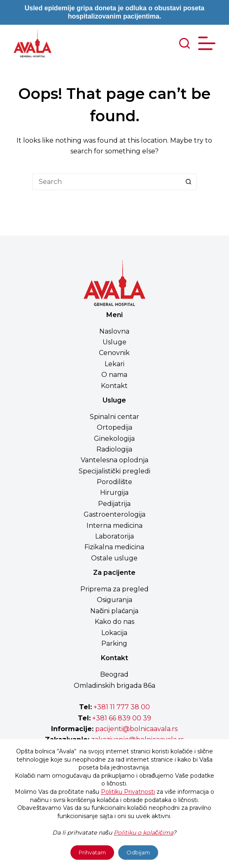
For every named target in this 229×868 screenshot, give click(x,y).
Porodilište (114, 482)
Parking (114, 643)
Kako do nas (114, 622)
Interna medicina (114, 526)
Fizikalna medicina (114, 547)
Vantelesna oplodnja (114, 460)
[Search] (185, 43)
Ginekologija (114, 439)
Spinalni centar (114, 417)
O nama (114, 375)
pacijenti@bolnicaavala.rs (136, 729)
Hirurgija (114, 493)
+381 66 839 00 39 (121, 718)
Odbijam (138, 852)
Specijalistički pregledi (114, 471)
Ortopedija (114, 427)
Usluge (114, 342)
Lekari (114, 364)
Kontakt (114, 386)
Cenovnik (114, 353)
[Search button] (189, 182)
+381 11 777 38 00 (122, 707)
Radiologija (114, 449)
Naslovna (114, 331)
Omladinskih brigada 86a (114, 686)
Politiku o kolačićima (143, 833)
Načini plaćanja (114, 611)
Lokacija (114, 633)
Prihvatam (92, 852)
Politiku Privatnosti (128, 792)
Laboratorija (114, 536)
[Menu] (207, 43)
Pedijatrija (114, 504)
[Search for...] (106, 182)
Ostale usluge (114, 558)
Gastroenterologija (114, 514)
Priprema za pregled (114, 589)
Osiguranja (114, 600)
